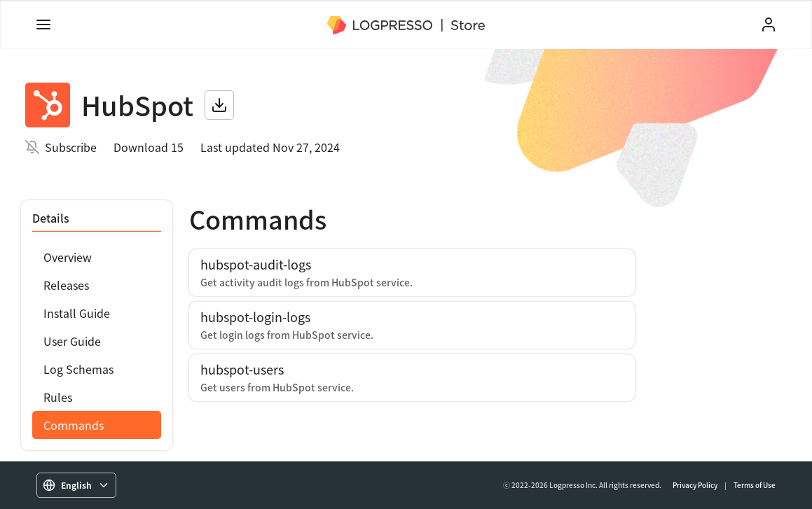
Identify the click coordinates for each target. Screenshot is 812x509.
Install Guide (77, 313)
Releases (66, 285)
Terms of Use (755, 485)
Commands (74, 425)
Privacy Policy (695, 485)
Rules (58, 397)
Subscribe (71, 147)
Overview (68, 257)
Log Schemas (78, 369)
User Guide (72, 341)
